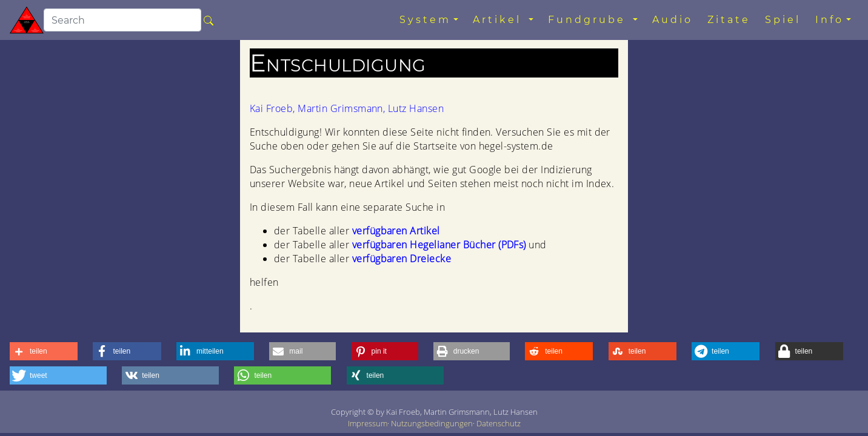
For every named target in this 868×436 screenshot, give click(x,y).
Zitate (729, 20)
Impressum (368, 423)
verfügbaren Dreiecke (402, 259)
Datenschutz (499, 423)
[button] (44, 351)
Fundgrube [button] (589, 20)
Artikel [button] (499, 20)
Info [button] (830, 20)
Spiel (783, 20)
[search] (122, 20)
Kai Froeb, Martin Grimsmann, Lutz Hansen (347, 108)
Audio (673, 20)
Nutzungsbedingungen (432, 423)
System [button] (425, 20)
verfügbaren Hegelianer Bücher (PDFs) (439, 245)
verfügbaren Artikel (396, 231)
